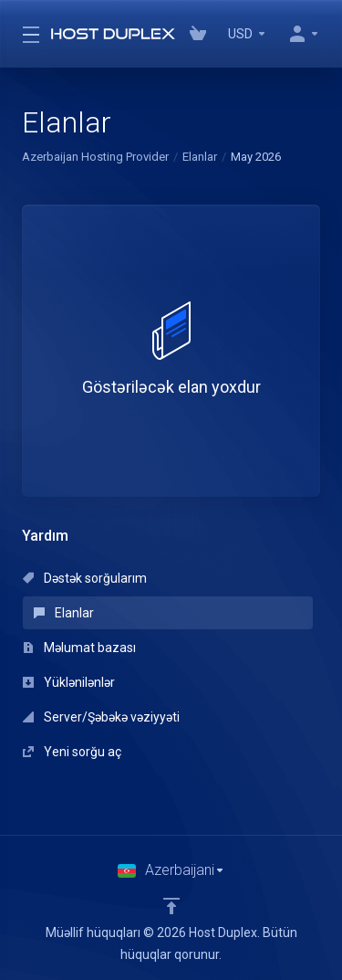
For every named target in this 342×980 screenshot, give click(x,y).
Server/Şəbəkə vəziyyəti (101, 717)
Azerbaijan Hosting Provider (95, 157)
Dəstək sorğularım (85, 578)
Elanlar (200, 157)
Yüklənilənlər (69, 682)
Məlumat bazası (79, 648)
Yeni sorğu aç (72, 752)
